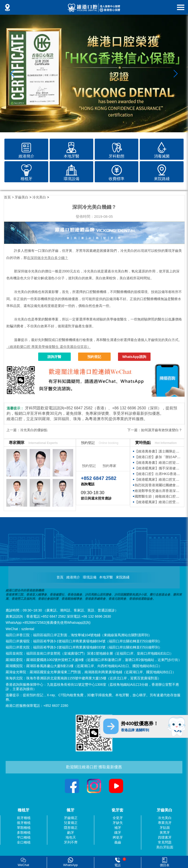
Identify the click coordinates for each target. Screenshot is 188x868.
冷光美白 (39, 197)
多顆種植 (24, 832)
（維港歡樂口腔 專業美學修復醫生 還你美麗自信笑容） (48, 347)
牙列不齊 (71, 842)
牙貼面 (165, 828)
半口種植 (24, 837)
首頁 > (9, 197)
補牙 (118, 828)
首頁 (60, 577)
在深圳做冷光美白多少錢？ (47, 258)
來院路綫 (123, 577)
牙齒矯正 (71, 818)
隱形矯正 (71, 828)
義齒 (118, 842)
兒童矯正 (71, 823)
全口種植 (24, 842)
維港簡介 (73, 577)
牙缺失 (118, 823)
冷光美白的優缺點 (34, 430)
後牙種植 (24, 823)
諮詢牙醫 (54, 357)
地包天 (71, 837)
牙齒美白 (22, 197)
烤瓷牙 (118, 837)
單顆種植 (24, 828)
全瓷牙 (118, 818)
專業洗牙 (165, 823)
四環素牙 (165, 837)
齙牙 (71, 832)
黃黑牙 (165, 832)
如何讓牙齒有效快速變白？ (162, 430)
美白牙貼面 (165, 847)
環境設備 (90, 577)
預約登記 (94, 357)
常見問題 (165, 842)
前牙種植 (24, 818)
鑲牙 (118, 832)
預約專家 (109, 466)
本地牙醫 (106, 577)
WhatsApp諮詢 (134, 357)
